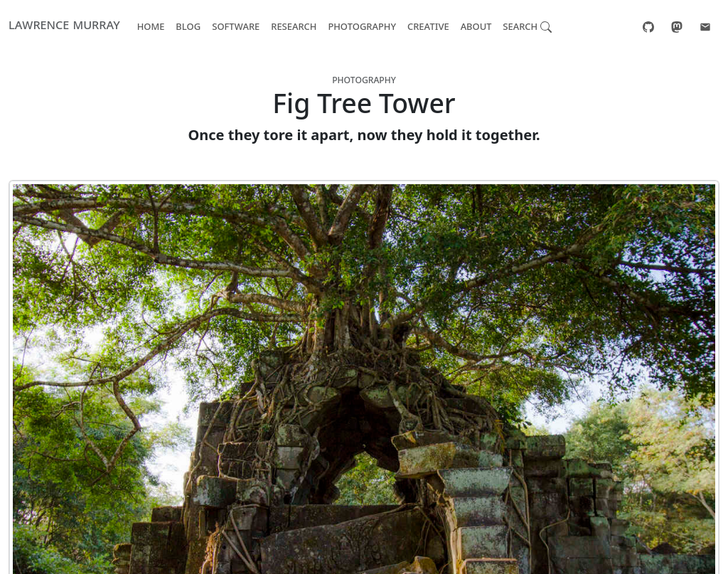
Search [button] (527, 26)
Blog (188, 26)
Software (236, 26)
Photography (362, 26)
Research (294, 26)
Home (151, 26)
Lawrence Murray (64, 24)
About (476, 26)
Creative (428, 26)
